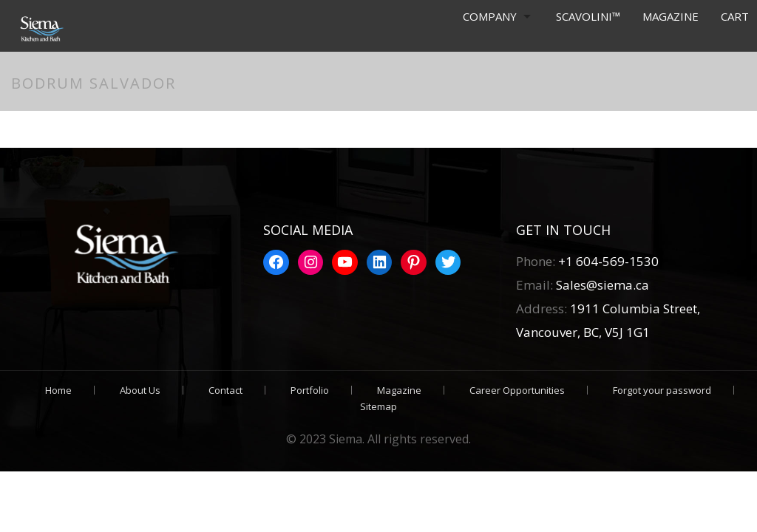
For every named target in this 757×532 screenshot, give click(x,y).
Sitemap (378, 406)
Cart (735, 16)
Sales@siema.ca (601, 285)
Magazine (671, 16)
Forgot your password (662, 390)
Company (489, 16)
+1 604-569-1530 (608, 261)
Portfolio (310, 390)
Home (58, 390)
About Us (140, 390)
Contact (225, 390)
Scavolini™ (588, 16)
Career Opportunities (517, 390)
